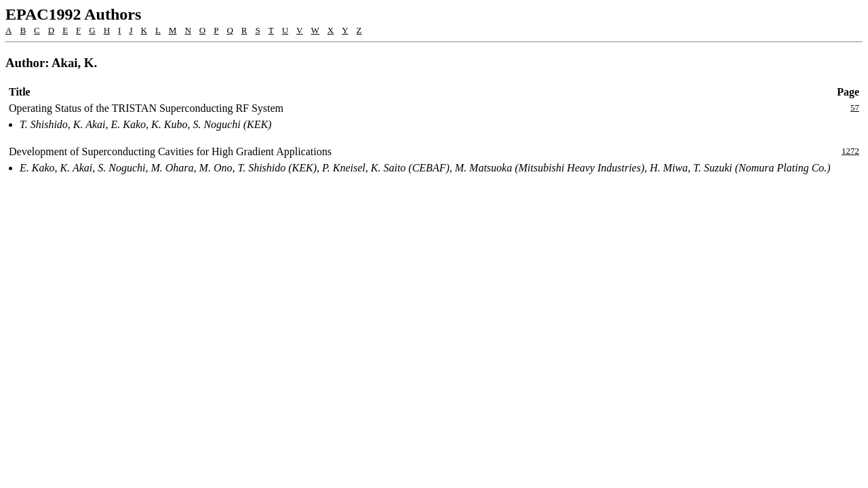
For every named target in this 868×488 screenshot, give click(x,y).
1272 (850, 151)
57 (855, 107)
